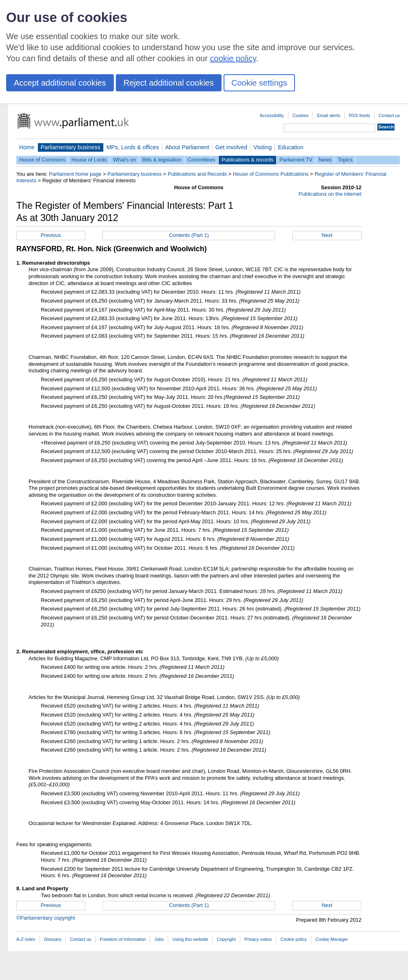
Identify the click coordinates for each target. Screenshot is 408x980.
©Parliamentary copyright (46, 918)
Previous (51, 235)
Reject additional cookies (169, 83)
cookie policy (233, 58)
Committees (201, 160)
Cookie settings (259, 83)
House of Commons (42, 160)
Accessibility (272, 115)
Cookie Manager (332, 939)
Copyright (226, 939)
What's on (125, 160)
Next (327, 235)
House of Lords (89, 160)
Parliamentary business (71, 147)
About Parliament (187, 147)
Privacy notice (258, 939)
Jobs (159, 939)
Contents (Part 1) (189, 235)
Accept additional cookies (60, 83)
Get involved (231, 147)
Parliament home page (75, 174)
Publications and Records (197, 174)
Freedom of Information (123, 939)
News (325, 160)
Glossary (53, 939)
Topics (345, 160)
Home (27, 147)
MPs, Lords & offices (133, 147)
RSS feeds (359, 115)
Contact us (389, 115)
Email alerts (329, 115)
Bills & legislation (162, 160)
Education (291, 147)
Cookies (300, 115)
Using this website (190, 939)
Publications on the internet (330, 194)
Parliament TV (296, 160)
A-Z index (26, 939)
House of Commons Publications (271, 174)
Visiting (263, 147)
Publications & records (247, 160)
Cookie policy (294, 939)
